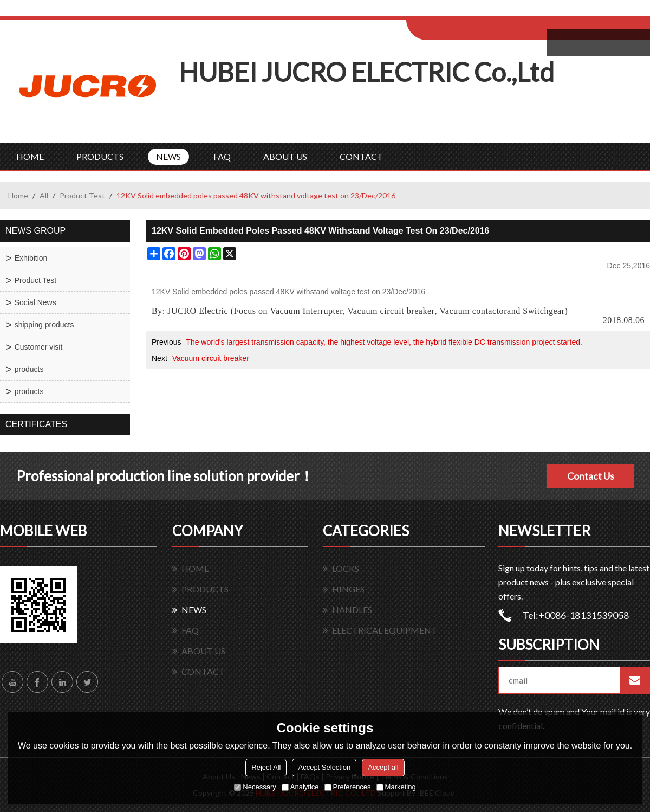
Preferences (348, 787)
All (44, 195)
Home (18, 195)
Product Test (82, 195)
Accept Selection (324, 767)
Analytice (300, 787)
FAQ (222, 156)
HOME (30, 156)
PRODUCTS (100, 156)
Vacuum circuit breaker (391, 311)
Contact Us (591, 476)
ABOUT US (285, 156)
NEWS (168, 156)
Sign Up (496, 12)
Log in (473, 12)
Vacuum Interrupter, (308, 311)
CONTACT (361, 156)
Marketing (396, 787)
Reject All (266, 767)
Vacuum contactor (474, 311)
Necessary (255, 787)
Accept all (383, 767)
